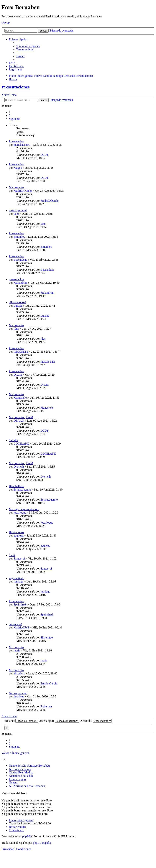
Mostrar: (21, 721)
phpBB (26, 836)
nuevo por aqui (18, 210)
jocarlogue (20, 513)
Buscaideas (20, 260)
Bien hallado (16, 486)
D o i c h (19, 467)
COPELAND (21, 444)
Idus (16, 329)
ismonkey (19, 237)
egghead (18, 536)
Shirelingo (47, 637)
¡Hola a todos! (17, 302)
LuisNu (18, 306)
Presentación (17, 164)
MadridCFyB (21, 627)
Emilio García (49, 683)
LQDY (45, 155)
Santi (12, 555)
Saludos (14, 440)
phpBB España (42, 843)
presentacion (16, 279)
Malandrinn (20, 283)
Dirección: (96, 721)
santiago (18, 581)
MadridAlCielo (23, 191)
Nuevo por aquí (18, 693)
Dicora (18, 375)
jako (16, 214)
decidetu (19, 696)
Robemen (46, 706)
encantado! (15, 624)
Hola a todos (16, 532)
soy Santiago (17, 578)
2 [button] (10, 115)
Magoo (18, 168)
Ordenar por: (59, 721)
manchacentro (22, 145)
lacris (17, 650)
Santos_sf (19, 558)
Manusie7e (20, 398)
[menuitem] (28, 46)
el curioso (19, 673)
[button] (14, 119)
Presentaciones (16, 87)
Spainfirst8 (20, 604)
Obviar (6, 23)
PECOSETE (21, 352)
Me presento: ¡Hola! (21, 417)
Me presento (16, 187)
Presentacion (17, 141)
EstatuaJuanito (22, 490)
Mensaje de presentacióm (24, 509)
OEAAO (19, 421)
